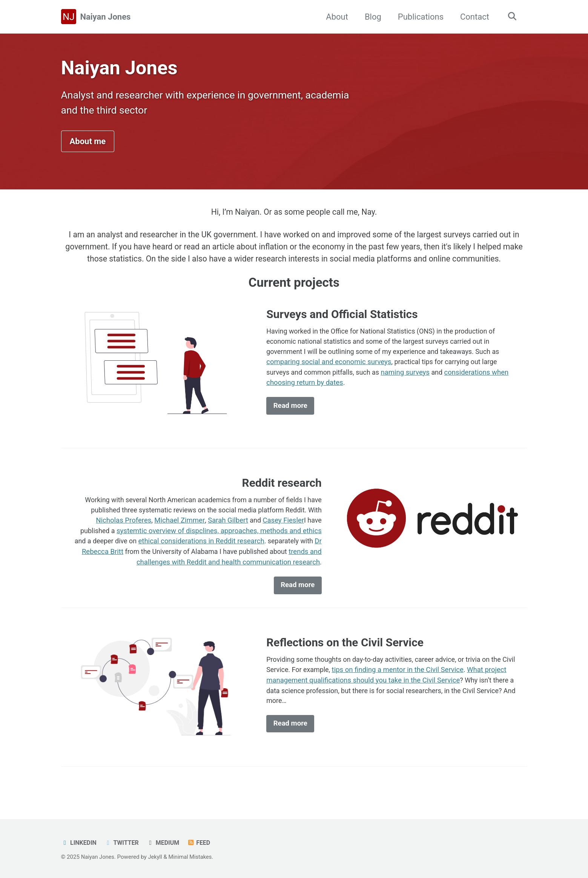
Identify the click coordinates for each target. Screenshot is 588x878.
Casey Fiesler (283, 530)
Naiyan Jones (106, 17)
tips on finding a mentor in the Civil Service (415, 682)
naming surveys (410, 381)
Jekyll (157, 857)
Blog (371, 17)
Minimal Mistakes (193, 857)
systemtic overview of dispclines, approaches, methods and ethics (219, 540)
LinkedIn (79, 843)
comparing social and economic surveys (329, 371)
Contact (473, 17)
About (335, 17)
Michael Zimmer (179, 530)
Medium (165, 843)
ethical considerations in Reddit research (200, 551)
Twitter (123, 843)
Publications (419, 17)
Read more (290, 415)
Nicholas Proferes (123, 530)
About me (88, 144)
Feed (202, 843)
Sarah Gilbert (227, 530)
